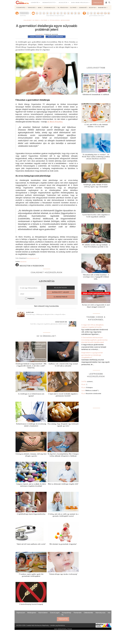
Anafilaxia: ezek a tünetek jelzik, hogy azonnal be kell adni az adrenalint (63, 365)
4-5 (98, 13)
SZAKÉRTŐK (35, 3)
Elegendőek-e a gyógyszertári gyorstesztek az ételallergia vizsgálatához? (92, 355)
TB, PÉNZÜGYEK (63, 8)
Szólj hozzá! (36, 37)
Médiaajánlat (32, 613)
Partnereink (78, 613)
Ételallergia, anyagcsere (60, 20)
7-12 (105, 13)
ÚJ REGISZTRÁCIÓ (61, 297)
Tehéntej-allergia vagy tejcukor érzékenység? (63, 574)
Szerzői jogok (55, 613)
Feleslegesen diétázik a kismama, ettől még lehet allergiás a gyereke (31, 455)
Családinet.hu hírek (31, 20)
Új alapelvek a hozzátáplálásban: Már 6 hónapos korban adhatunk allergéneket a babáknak (63, 455)
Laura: (90, 390)
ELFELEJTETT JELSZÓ (61, 292)
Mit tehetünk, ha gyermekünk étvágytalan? (63, 544)
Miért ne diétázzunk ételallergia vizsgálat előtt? (63, 484)
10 (72, 13)
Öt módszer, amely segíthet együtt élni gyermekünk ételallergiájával (31, 575)
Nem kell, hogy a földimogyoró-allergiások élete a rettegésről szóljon (46, 314)
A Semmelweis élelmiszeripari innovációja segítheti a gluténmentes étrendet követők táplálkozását (94, 340)
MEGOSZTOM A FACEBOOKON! (30, 265)
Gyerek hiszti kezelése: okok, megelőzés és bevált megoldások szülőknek (96, 216)
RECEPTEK (92, 8)
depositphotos (23, 262)
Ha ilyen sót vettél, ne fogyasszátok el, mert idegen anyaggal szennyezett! (96, 306)
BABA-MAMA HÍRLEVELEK (80, 3)
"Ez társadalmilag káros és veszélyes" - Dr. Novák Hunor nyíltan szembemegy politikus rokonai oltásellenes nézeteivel (96, 157)
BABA (40, 8)
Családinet (40, 34)
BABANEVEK (102, 8)
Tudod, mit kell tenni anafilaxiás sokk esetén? (31, 544)
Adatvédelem (43, 613)
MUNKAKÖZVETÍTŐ (49, 3)
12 (79, 13)
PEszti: (84, 384)
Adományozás (100, 613)
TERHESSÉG (32, 8)
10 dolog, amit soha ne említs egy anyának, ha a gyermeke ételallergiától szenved (63, 515)
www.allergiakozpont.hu (33, 258)
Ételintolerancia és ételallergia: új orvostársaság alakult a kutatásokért (31, 425)
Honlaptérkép (67, 613)
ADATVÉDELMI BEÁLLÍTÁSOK (63, 629)
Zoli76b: (87, 381)
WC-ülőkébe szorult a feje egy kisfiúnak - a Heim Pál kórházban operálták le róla (96, 246)
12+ (109, 13)
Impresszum (21, 613)
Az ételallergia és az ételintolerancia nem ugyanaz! (31, 395)
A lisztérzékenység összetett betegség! (31, 604)
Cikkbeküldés (88, 613)
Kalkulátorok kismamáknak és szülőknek (96, 95)
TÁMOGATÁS (98, 3)
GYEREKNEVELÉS (50, 8)
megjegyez (31, 298)
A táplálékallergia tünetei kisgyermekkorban (31, 514)
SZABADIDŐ (83, 8)
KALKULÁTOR (63, 3)
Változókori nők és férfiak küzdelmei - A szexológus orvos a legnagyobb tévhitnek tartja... (96, 277)
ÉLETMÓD (73, 8)
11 (75, 13)
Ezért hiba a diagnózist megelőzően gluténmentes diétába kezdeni (49, 324)
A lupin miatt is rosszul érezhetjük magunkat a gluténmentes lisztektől (63, 395)
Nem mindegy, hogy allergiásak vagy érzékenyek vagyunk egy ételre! (63, 425)
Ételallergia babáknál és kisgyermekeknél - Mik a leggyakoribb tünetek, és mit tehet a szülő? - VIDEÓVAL (31, 366)
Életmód (44, 20)
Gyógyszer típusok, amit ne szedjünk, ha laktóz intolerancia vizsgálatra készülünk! (31, 485)
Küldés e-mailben (56, 37)
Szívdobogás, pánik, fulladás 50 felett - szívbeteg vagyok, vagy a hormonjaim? (96, 186)
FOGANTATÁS (21, 8)
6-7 (102, 13)
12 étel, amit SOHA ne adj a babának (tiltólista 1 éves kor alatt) (96, 126)
